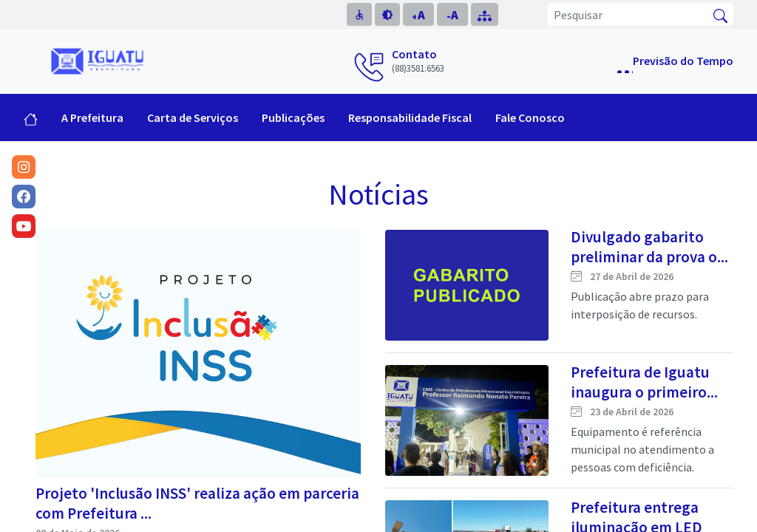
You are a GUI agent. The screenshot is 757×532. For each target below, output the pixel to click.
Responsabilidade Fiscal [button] (410, 117)
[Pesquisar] (628, 14)
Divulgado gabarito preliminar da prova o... (649, 247)
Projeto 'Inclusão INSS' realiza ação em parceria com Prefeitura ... (197, 503)
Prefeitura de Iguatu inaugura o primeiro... (644, 382)
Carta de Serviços (193, 117)
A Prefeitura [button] (92, 117)
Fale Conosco (530, 117)
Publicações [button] (293, 117)
